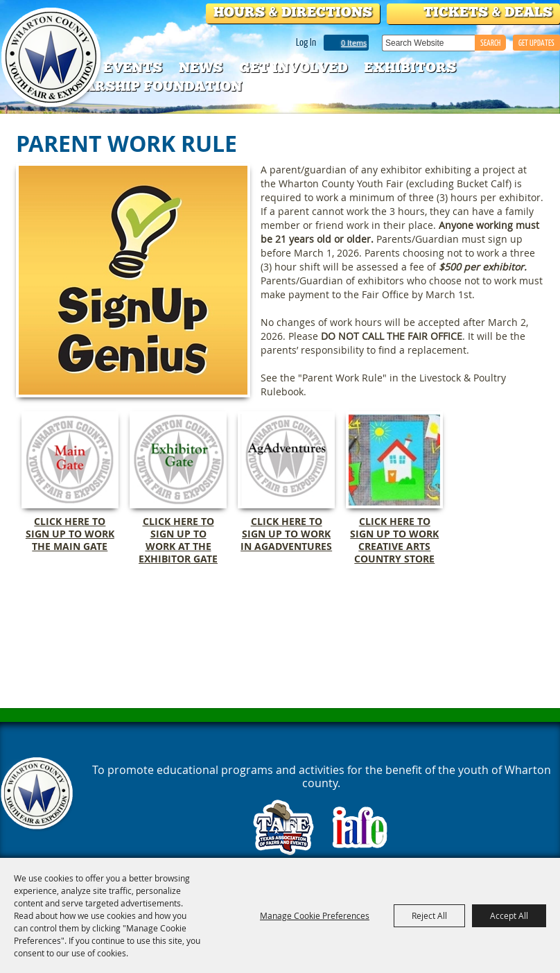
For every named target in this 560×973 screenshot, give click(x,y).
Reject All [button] (429, 915)
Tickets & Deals (488, 12)
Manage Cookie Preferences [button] (315, 915)
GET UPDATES (536, 43)
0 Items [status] (354, 43)
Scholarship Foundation (139, 86)
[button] (133, 280)
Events (133, 67)
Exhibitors (410, 67)
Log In (306, 42)
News (201, 67)
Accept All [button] (509, 915)
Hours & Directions (293, 12)
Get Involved (293, 67)
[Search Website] (428, 43)
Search (490, 43)
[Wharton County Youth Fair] (52, 58)
